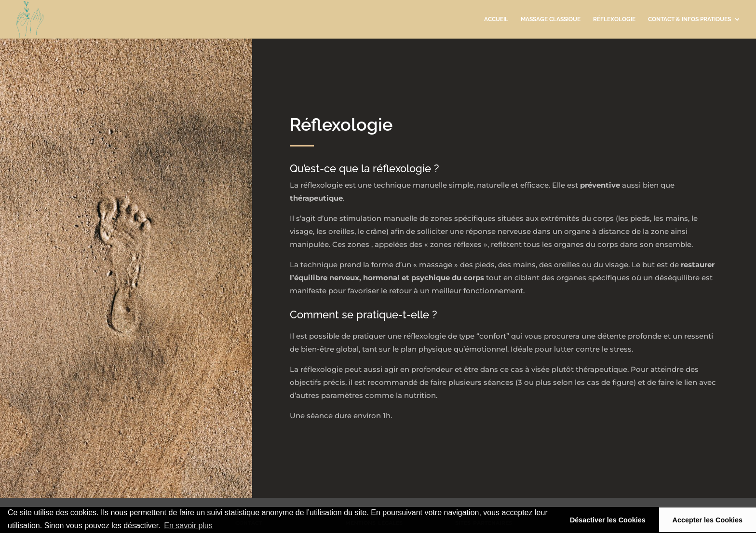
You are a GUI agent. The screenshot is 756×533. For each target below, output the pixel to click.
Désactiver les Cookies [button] (608, 520)
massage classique (551, 19)
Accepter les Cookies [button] (708, 520)
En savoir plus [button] (188, 526)
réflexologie (614, 19)
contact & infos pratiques (689, 19)
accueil (496, 19)
